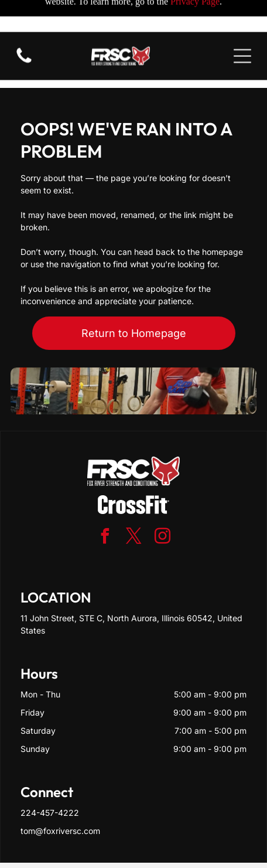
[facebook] (105, 498)
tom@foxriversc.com (60, 791)
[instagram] (162, 498)
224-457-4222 (50, 773)
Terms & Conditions (153, 845)
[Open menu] (242, 24)
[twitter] (133, 498)
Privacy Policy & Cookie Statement (112, 834)
